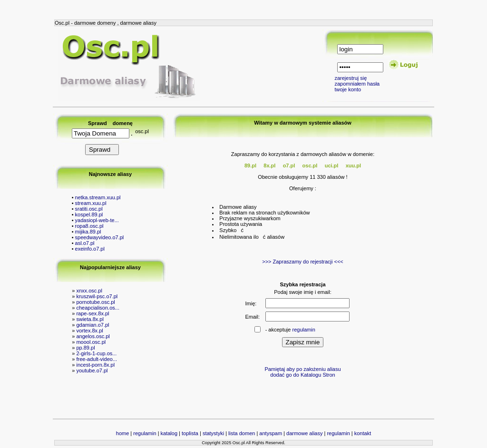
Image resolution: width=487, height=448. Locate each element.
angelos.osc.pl (93, 336)
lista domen (242, 433)
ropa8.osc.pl (89, 226)
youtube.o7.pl (92, 370)
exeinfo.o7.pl (90, 249)
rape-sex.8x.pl (93, 313)
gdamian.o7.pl (93, 325)
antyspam (271, 433)
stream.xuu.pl (91, 203)
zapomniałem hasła (357, 84)
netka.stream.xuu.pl (98, 197)
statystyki (213, 433)
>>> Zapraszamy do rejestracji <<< (303, 262)
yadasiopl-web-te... (97, 220)
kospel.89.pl (89, 214)
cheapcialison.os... (98, 308)
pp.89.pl (85, 348)
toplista (190, 433)
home (123, 433)
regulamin (304, 330)
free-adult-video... (97, 359)
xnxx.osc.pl (89, 291)
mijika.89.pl (88, 232)
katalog (169, 433)
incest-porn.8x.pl (95, 365)
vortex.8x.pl (89, 331)
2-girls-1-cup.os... (96, 353)
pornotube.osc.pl (95, 302)
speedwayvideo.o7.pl (100, 237)
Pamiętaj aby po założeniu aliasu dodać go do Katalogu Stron (302, 372)
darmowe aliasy (304, 433)
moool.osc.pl (91, 342)
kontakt (363, 433)
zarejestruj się (351, 78)
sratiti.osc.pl (89, 209)
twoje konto (348, 89)
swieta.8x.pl (90, 319)
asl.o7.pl (85, 243)
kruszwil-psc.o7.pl (97, 296)
